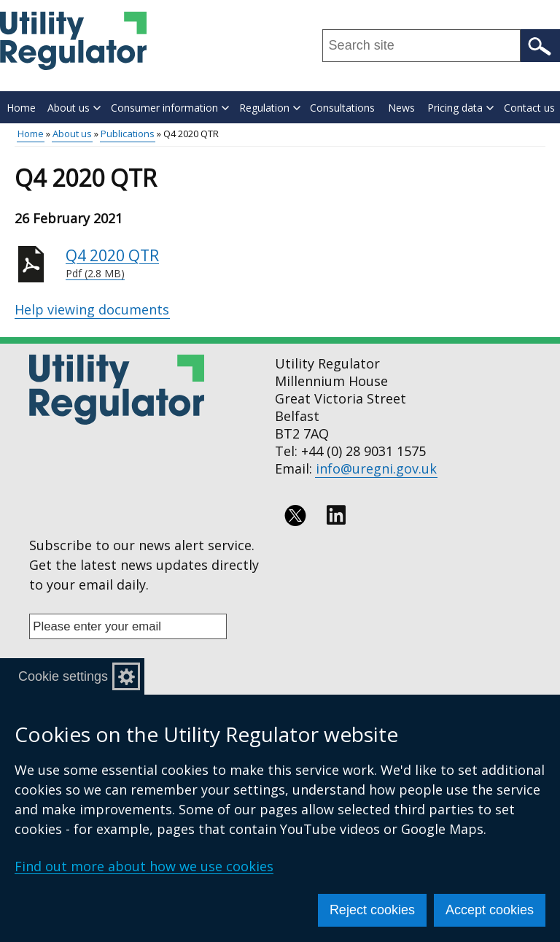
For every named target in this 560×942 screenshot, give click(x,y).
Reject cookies (372, 910)
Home (21, 108)
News (401, 108)
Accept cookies (490, 910)
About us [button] (74, 108)
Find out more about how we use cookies (144, 866)
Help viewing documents (92, 309)
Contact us (529, 108)
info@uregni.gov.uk (376, 468)
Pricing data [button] (460, 108)
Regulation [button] (270, 108)
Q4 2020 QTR (306, 263)
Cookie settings (63, 676)
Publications (128, 134)
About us (72, 134)
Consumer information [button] (170, 108)
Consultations (342, 108)
